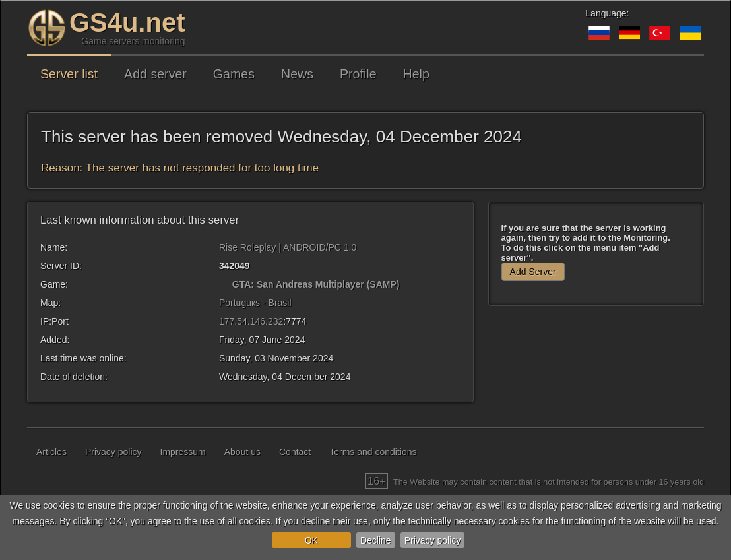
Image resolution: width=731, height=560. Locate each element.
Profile (358, 74)
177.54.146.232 (251, 321)
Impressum (183, 452)
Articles (51, 452)
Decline (376, 540)
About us (242, 452)
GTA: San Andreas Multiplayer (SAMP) (316, 284)
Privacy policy (433, 540)
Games (234, 74)
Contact (295, 452)
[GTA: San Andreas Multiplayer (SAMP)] (224, 284)
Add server (155, 74)
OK (311, 540)
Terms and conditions (373, 452)
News (297, 74)
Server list (69, 74)
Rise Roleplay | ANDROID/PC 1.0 (288, 247)
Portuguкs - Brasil (255, 303)
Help (416, 74)
